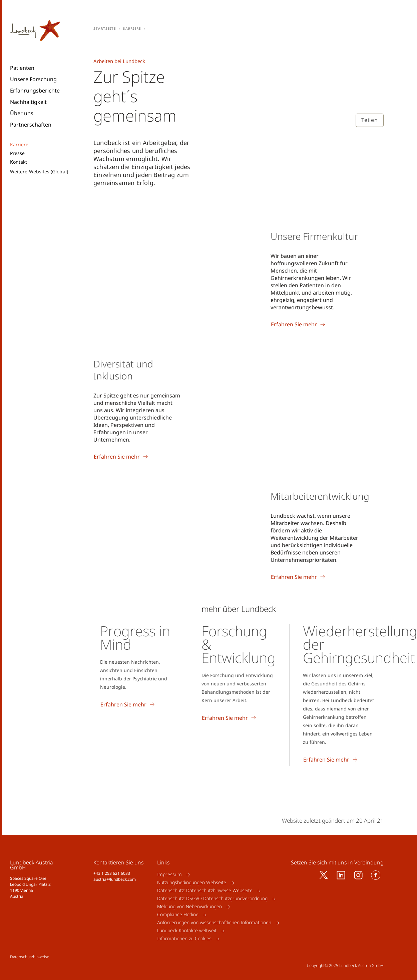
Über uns (22, 113)
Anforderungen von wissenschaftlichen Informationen (214, 923)
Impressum (169, 875)
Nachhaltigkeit (28, 102)
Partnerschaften (31, 125)
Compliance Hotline (178, 915)
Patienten (22, 68)
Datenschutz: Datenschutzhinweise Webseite (205, 891)
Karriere (19, 145)
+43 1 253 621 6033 (112, 873)
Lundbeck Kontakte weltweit (187, 931)
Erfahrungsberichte (35, 91)
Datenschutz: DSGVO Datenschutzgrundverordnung (212, 899)
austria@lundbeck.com (115, 879)
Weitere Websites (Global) (39, 172)
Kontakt (19, 162)
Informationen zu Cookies (184, 939)
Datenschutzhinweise (30, 957)
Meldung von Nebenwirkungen (189, 907)
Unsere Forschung (33, 79)
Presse (17, 153)
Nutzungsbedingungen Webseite (192, 883)
